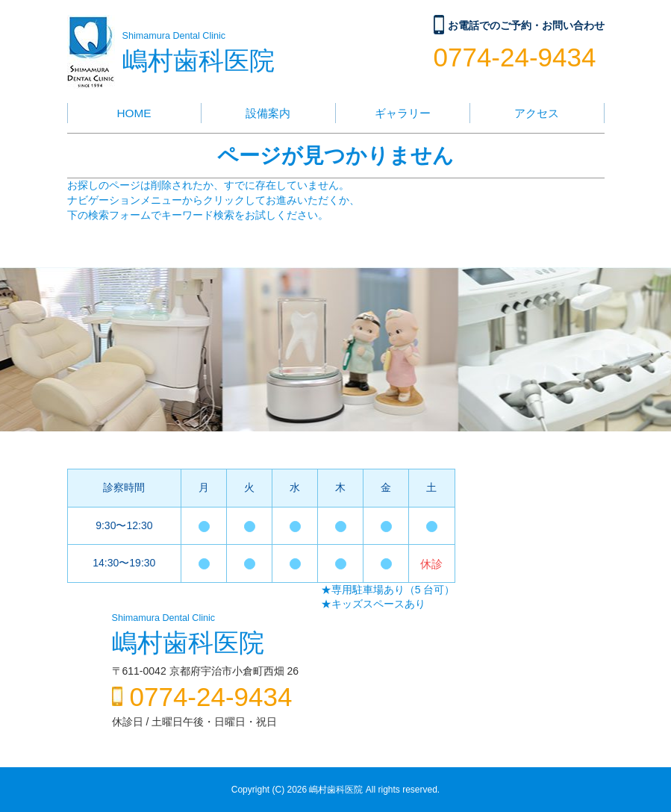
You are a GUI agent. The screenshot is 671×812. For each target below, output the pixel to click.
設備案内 (268, 113)
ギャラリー (403, 113)
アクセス (537, 113)
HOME (134, 113)
